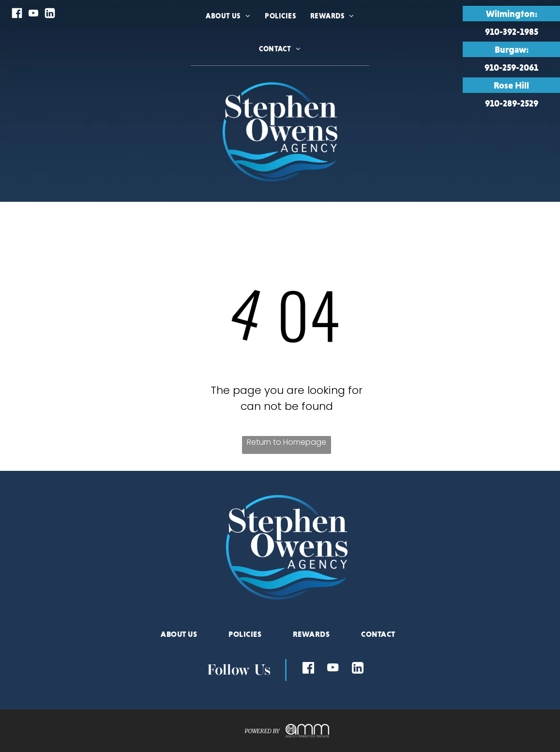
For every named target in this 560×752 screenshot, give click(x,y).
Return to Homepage (287, 442)
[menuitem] (228, 28)
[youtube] (33, 14)
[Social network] (17, 14)
